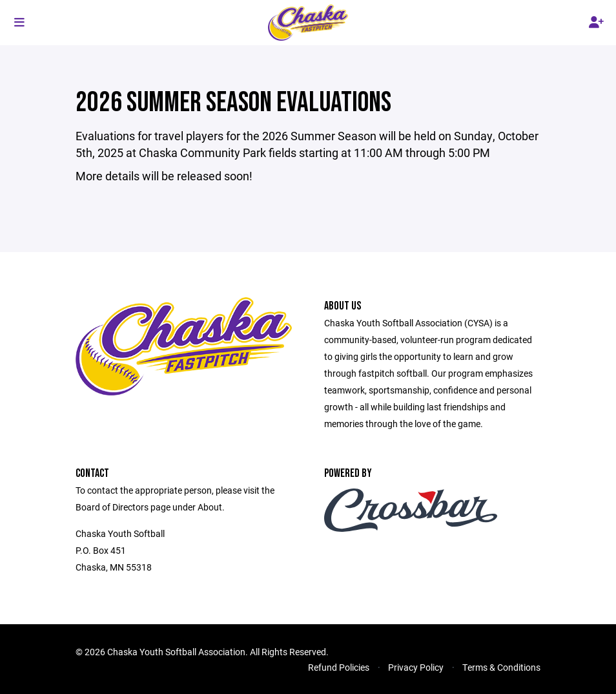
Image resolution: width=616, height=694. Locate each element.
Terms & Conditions (501, 667)
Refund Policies (339, 667)
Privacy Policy (416, 667)
